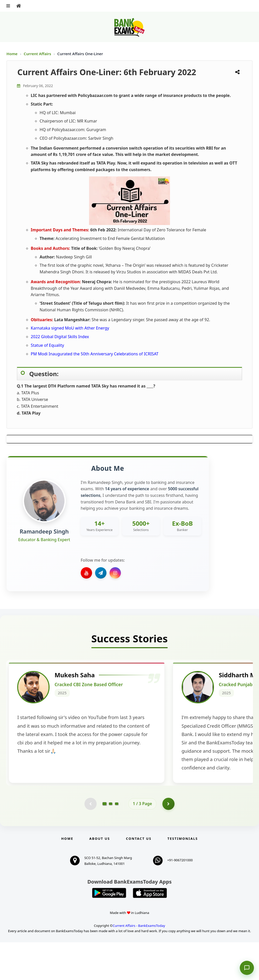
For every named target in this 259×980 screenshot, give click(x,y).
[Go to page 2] (111, 841)
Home (12, 54)
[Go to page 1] (105, 841)
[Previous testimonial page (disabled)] (90, 841)
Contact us (139, 876)
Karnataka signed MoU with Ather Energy (70, 328)
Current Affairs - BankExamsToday (139, 964)
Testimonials (183, 876)
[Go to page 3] (117, 841)
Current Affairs (38, 54)
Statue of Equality (48, 345)
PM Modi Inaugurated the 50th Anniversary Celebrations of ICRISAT (95, 354)
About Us (100, 876)
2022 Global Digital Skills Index (60, 337)
